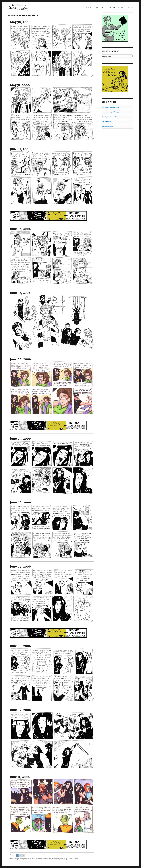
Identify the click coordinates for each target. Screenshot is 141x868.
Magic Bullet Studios (71, 859)
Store (130, 7)
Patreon (122, 7)
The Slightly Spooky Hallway (111, 117)
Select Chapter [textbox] (109, 56)
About (97, 7)
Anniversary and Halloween (110, 112)
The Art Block (106, 122)
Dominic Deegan (14, 859)
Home (88, 7)
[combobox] (117, 56)
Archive (112, 7)
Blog (104, 7)
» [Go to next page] (24, 855)
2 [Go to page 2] (20, 855)
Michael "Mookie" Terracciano (41, 859)
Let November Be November (111, 107)
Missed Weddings (108, 127)
